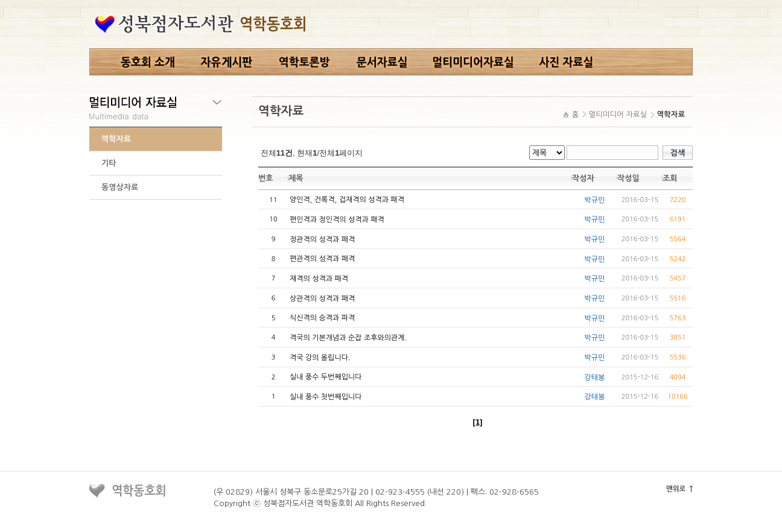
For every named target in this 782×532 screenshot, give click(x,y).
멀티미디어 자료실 (618, 114)
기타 (109, 163)
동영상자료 (120, 187)
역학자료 (116, 139)
